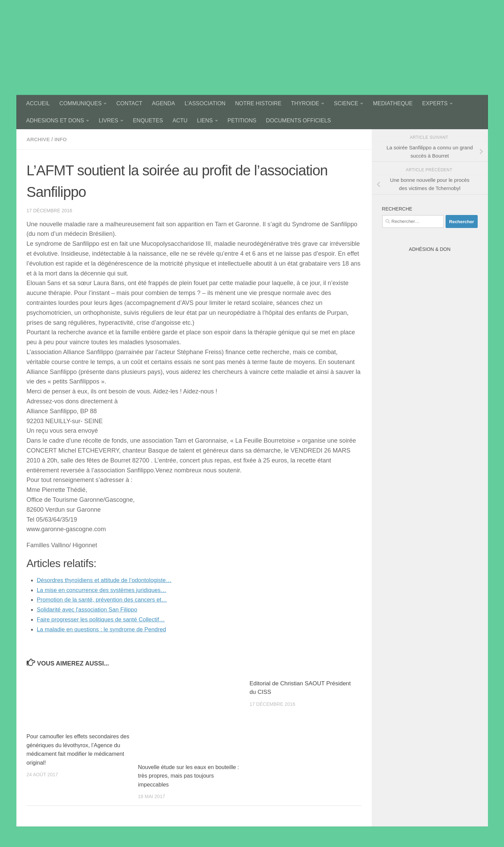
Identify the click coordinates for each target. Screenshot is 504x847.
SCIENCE (346, 103)
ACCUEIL (38, 103)
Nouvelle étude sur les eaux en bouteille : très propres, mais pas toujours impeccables (189, 776)
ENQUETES (148, 120)
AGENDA (164, 103)
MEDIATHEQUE (393, 103)
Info (62, 139)
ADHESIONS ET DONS (55, 120)
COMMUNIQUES (81, 103)
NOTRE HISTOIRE (258, 103)
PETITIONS (242, 120)
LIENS (205, 120)
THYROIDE (305, 103)
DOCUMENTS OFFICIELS (298, 120)
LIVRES (108, 120)
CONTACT (129, 103)
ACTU (180, 120)
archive (39, 139)
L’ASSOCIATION (205, 103)
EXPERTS (435, 103)
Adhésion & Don (430, 249)
